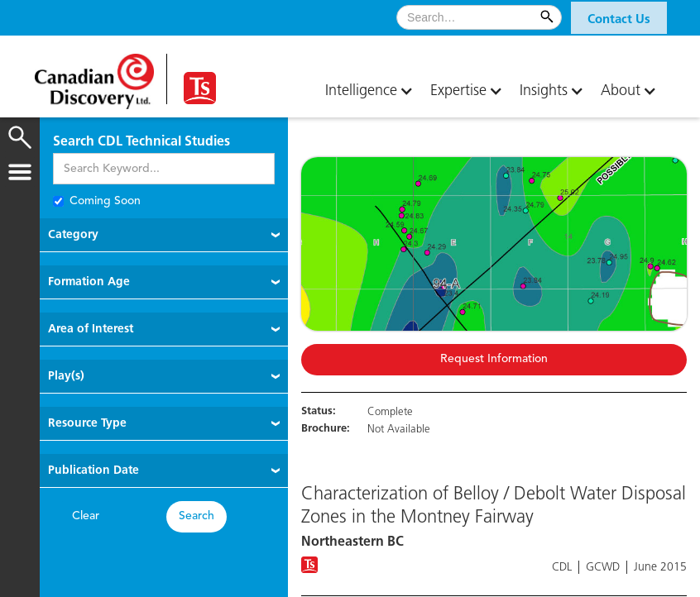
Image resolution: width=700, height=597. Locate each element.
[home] (101, 75)
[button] (619, 18)
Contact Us (619, 20)
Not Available (399, 430)
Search (197, 516)
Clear (86, 516)
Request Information (494, 359)
